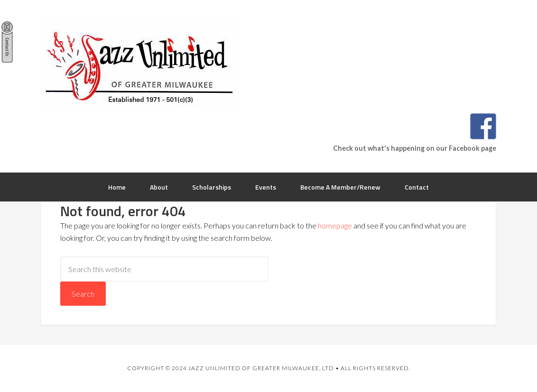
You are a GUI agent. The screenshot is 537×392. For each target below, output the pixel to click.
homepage (335, 225)
